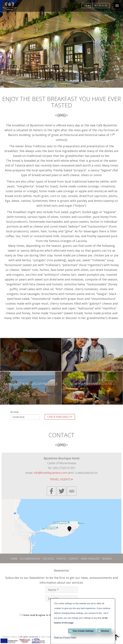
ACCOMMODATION (30, 559)
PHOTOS (61, 559)
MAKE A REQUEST (90, 559)
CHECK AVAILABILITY (60, 417)
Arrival (14, 412)
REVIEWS (107, 559)
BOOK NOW (101, 6)
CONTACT (74, 559)
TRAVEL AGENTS (61, 479)
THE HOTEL (48, 559)
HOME (14, 559)
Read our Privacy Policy (65, 637)
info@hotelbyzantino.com (50, 473)
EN (87, 6)
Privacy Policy (10, 637)
